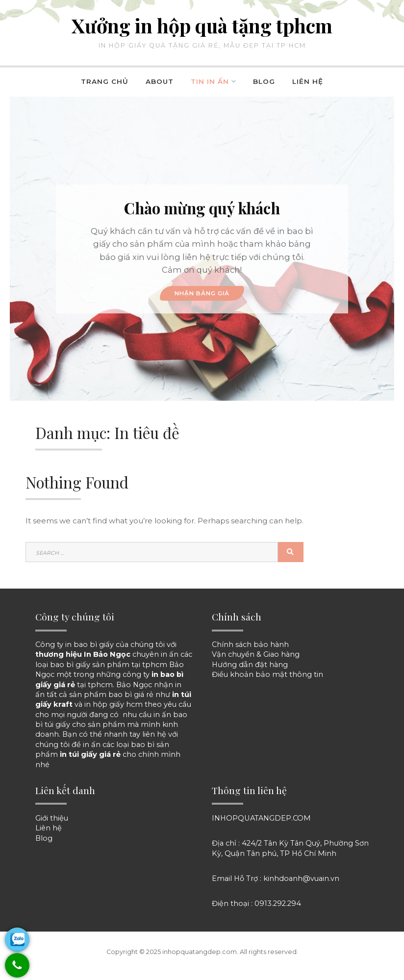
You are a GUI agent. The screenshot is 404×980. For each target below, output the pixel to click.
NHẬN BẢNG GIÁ (202, 293)
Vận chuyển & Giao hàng (256, 654)
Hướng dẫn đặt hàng (250, 665)
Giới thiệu (52, 818)
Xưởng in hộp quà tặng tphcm (202, 26)
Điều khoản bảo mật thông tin (267, 674)
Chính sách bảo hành (250, 645)
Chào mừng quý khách (202, 208)
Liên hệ (308, 81)
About (160, 81)
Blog (264, 81)
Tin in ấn (210, 81)
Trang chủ (105, 81)
